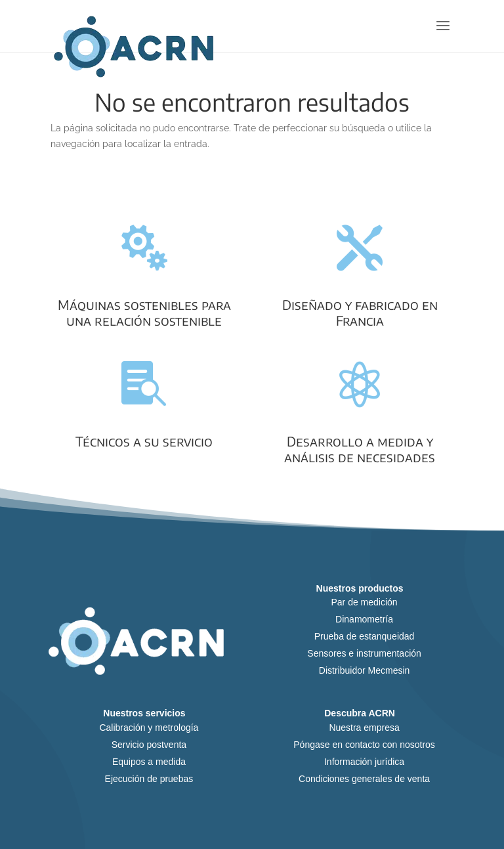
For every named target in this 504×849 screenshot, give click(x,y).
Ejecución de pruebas (149, 779)
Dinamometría (364, 619)
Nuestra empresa (364, 728)
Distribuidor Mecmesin (364, 670)
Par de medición (364, 602)
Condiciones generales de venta (364, 779)
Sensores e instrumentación (364, 653)
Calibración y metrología (149, 728)
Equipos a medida (149, 762)
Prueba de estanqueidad (365, 636)
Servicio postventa (149, 745)
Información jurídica (364, 762)
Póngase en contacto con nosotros (364, 745)
